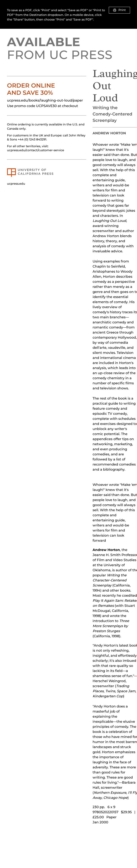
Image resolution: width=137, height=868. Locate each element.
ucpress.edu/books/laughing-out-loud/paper (45, 101)
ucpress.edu (16, 184)
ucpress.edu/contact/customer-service (36, 150)
